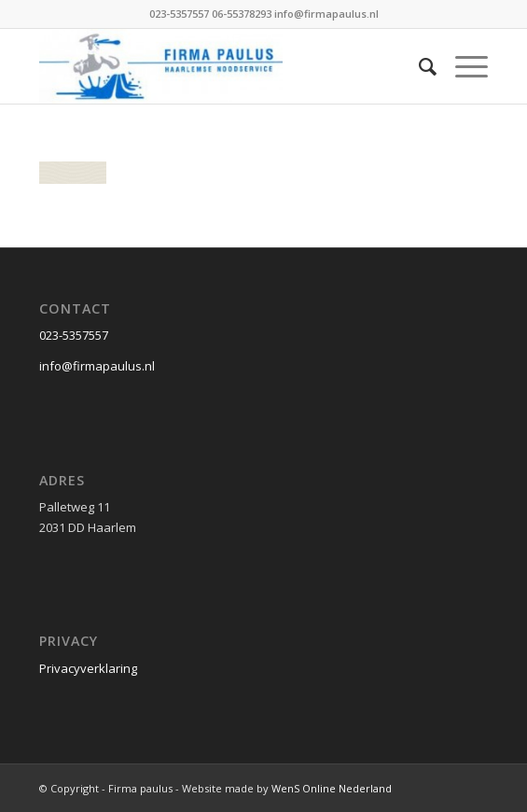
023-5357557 (74, 335)
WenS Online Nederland (332, 788)
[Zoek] (418, 66)
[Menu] (462, 66)
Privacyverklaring (88, 668)
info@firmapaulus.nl (97, 366)
